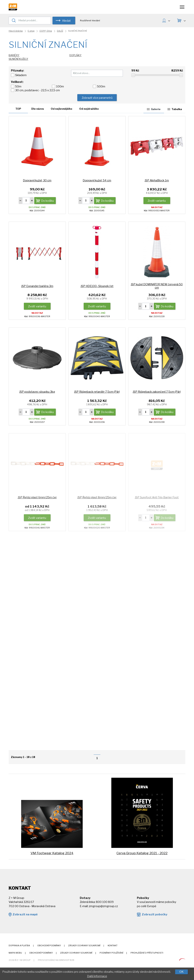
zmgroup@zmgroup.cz (103, 906)
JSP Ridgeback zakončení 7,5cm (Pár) (157, 392)
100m (60, 86)
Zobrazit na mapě (25, 914)
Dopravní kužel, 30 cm (37, 180)
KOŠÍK (184, 20)
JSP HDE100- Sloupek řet (97, 286)
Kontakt (113, 946)
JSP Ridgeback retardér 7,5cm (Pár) (97, 392)
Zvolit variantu (157, 201)
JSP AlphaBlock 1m (157, 180)
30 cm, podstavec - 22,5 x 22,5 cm (37, 90)
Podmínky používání (111, 953)
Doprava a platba (19, 946)
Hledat (66, 21)
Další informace (97, 976)
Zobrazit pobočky (154, 914)
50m (18, 86)
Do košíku (47, 201)
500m (101, 86)
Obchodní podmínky (49, 946)
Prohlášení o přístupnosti (147, 953)
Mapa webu (15, 953)
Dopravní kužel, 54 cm (97, 180)
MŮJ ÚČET (169, 20)
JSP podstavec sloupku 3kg (37, 392)
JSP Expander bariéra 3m (37, 286)
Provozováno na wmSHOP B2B (56, 960)
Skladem (21, 75)
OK (182, 972)
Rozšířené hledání (90, 21)
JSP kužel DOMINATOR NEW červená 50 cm (157, 286)
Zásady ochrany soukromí (84, 946)
